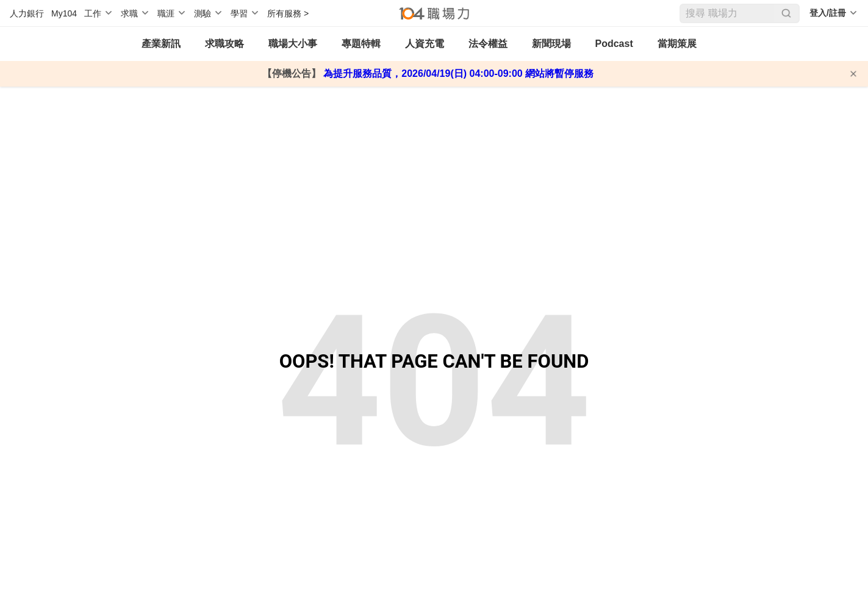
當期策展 (677, 44)
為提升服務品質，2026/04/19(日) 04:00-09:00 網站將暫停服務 (457, 73)
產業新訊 (161, 44)
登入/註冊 (828, 13)
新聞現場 (551, 44)
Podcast (614, 44)
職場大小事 (293, 44)
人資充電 (425, 44)
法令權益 (488, 44)
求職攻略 (224, 44)
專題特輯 (361, 44)
